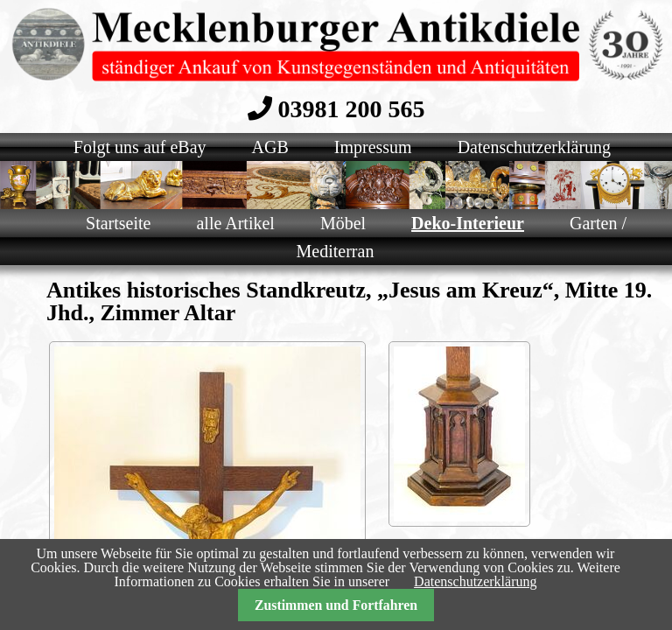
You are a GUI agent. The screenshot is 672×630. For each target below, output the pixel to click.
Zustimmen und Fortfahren (336, 605)
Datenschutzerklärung (475, 581)
